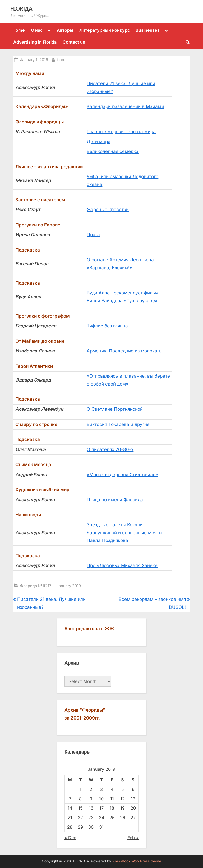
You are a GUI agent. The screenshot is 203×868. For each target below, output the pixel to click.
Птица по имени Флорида (115, 500)
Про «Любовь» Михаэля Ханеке (122, 565)
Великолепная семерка (113, 151)
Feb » (133, 838)
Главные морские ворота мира (121, 132)
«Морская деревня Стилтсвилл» (122, 475)
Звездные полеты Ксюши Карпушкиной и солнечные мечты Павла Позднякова (124, 533)
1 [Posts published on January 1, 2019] (80, 789)
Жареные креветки (108, 210)
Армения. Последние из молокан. (124, 351)
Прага (93, 235)
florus (62, 59)
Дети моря (98, 142)
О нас (37, 30)
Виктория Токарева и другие (118, 424)
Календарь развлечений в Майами (125, 106)
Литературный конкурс (105, 30)
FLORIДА (21, 8)
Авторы (65, 30)
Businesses (148, 30)
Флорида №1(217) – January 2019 (50, 586)
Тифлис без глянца (107, 326)
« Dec (70, 838)
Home (19, 30)
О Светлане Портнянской (115, 409)
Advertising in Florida (35, 42)
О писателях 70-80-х (110, 449)
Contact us (74, 42)
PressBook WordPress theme (137, 861)
